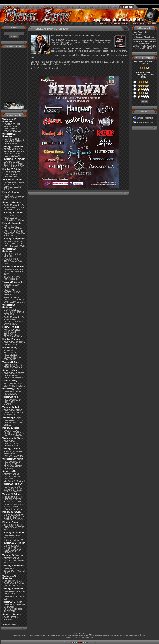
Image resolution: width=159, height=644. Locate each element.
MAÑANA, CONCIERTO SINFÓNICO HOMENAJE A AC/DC (14, 454)
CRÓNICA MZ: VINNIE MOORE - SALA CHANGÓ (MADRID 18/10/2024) (14, 186)
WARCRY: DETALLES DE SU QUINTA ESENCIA (145, 47)
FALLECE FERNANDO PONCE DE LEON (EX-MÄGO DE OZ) (14, 233)
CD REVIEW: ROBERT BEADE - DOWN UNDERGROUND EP (14, 376)
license (143, 635)
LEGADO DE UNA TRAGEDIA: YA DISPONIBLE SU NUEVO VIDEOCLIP (13, 128)
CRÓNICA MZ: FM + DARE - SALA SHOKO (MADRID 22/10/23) (14, 583)
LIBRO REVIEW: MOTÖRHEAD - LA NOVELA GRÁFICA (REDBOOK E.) (12, 549)
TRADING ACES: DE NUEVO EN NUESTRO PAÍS (14, 527)
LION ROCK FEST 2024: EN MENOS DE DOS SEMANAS (13, 174)
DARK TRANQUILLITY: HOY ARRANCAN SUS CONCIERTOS (14, 141)
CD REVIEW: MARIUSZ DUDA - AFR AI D (14, 593)
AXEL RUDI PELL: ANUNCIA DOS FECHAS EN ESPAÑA (14, 218)
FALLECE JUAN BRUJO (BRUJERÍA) (13, 227)
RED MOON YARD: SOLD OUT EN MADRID (12, 402)
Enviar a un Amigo (145, 123)
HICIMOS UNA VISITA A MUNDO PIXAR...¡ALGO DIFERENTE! (14, 507)
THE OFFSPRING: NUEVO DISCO (12, 278)
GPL (91, 635)
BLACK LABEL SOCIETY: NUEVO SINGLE (12, 292)
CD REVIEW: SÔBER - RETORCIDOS (14, 393)
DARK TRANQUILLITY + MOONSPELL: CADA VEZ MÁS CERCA (14, 208)
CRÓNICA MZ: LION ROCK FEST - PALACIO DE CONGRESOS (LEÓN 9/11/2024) (15, 153)
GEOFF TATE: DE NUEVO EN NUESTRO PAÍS (14, 197)
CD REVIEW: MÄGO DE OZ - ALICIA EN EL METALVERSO (14, 412)
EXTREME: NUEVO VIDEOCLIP (13, 255)
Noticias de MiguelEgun (144, 37)
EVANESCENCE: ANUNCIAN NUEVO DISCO (13, 261)
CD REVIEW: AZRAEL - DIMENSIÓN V (14, 343)
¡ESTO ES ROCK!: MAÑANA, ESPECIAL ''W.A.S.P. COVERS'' (13, 489)
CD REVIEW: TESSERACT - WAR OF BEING (14, 571)
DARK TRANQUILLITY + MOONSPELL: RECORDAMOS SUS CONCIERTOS (14, 321)
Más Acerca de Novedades (140, 33)
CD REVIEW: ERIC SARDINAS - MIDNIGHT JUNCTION (14, 538)
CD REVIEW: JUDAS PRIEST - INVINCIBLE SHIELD (14, 423)
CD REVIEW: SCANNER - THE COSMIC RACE (11, 443)
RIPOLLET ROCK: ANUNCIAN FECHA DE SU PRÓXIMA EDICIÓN (14, 300)
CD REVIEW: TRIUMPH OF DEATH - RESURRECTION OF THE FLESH (14, 608)
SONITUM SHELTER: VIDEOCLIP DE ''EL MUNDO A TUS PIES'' (13, 499)
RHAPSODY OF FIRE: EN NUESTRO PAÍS (14, 366)
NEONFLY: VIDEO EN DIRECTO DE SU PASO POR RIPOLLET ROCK (14, 244)
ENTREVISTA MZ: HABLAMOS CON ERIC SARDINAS (14, 561)
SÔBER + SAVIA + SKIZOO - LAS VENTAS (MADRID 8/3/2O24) (14, 433)
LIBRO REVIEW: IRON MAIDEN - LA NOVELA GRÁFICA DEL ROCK (14, 517)
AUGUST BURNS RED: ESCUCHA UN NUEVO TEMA (14, 272)
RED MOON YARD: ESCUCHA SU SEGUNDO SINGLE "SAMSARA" (13, 465)
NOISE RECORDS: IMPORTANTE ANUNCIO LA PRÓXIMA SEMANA (13, 333)
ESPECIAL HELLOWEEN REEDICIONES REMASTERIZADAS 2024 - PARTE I (13, 355)
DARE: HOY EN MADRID (11, 618)
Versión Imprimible (145, 118)
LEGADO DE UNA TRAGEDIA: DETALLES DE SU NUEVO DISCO (14, 164)
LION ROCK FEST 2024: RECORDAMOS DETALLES (14, 312)
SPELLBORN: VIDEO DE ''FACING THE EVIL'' (15, 385)
